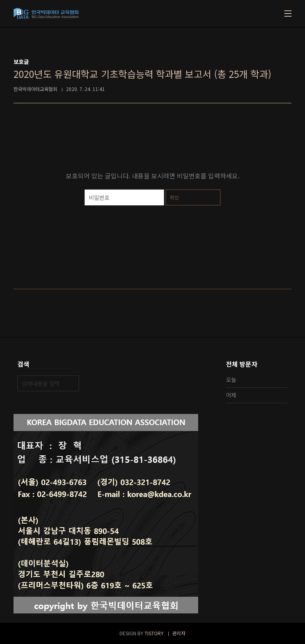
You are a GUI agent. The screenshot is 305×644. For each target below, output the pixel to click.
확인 (174, 197)
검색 (71, 383)
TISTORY (154, 633)
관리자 (179, 633)
